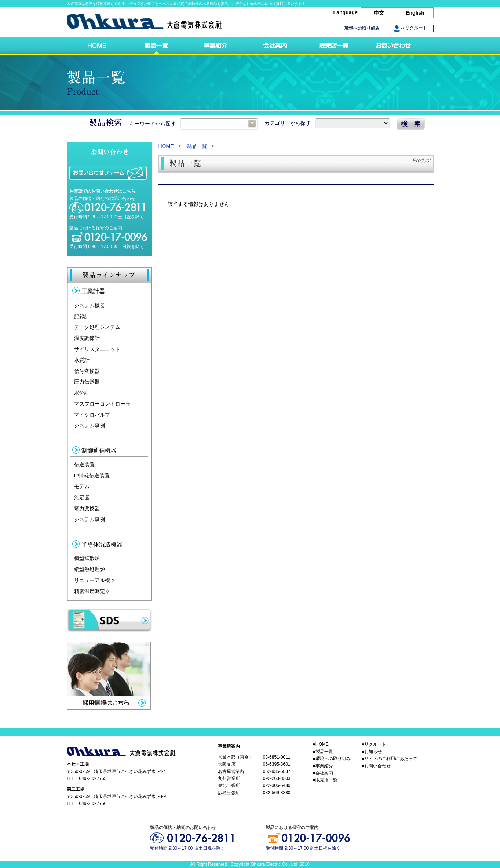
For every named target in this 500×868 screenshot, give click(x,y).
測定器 (82, 497)
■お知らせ (372, 752)
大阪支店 (227, 764)
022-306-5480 (277, 786)
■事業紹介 (323, 766)
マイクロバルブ (92, 414)
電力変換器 (87, 508)
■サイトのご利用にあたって (389, 759)
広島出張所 (229, 793)
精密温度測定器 (92, 591)
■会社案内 (323, 773)
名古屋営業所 (231, 771)
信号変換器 (87, 371)
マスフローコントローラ (102, 404)
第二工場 (76, 789)
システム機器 (90, 305)
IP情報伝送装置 (92, 475)
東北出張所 (229, 786)
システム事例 (90, 425)
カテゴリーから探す (327, 123)
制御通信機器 (99, 451)
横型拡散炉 (87, 558)
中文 (379, 13)
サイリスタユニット (97, 349)
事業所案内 (229, 746)
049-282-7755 (93, 778)
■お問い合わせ (376, 766)
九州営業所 (229, 778)
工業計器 (93, 291)
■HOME (321, 744)
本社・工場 (78, 764)
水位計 (82, 393)
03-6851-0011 (277, 757)
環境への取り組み (362, 28)
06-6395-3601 (277, 764)
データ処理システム (97, 327)
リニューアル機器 (95, 580)
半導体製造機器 (102, 544)
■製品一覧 (323, 752)
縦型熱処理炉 (90, 569)
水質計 (82, 360)
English (415, 13)
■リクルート (374, 744)
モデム (82, 486)
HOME (166, 146)
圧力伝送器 (87, 382)
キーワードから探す (193, 124)
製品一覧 (197, 146)
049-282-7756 (93, 803)
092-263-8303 (277, 778)
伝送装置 (84, 465)
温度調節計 (87, 338)
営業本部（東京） (236, 757)
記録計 (82, 316)
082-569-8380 (277, 793)
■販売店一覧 (325, 780)
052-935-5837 (277, 771)
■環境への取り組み (332, 759)
